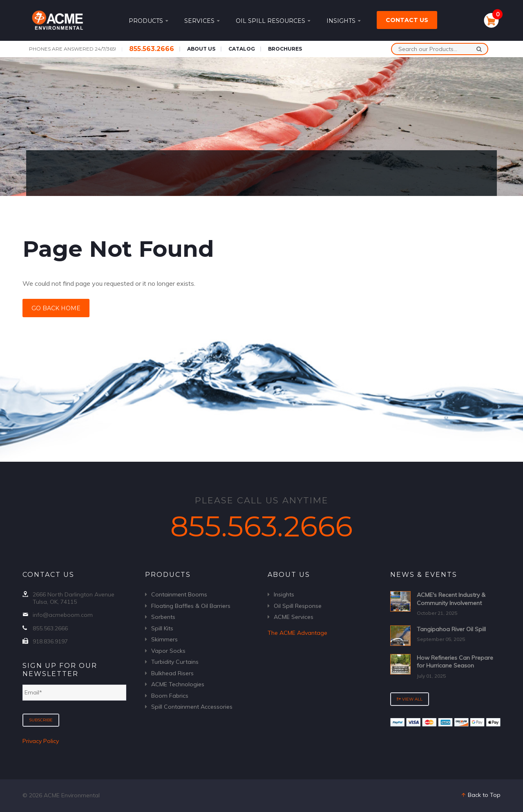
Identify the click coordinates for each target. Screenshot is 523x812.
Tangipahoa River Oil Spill (451, 629)
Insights (343, 21)
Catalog (242, 49)
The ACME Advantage (297, 633)
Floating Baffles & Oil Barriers (191, 606)
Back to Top (481, 795)
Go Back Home (56, 308)
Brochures (285, 49)
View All (410, 699)
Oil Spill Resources (273, 21)
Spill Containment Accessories (192, 707)
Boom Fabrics (170, 696)
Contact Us (407, 20)
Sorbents (163, 617)
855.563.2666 (152, 49)
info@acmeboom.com (63, 615)
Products (148, 21)
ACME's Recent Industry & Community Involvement (451, 599)
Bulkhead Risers (172, 673)
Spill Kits (162, 628)
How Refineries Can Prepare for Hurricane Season (455, 662)
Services (202, 21)
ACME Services (294, 617)
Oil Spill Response (298, 606)
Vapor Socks (168, 651)
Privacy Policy (41, 741)
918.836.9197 (50, 641)
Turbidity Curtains (175, 662)
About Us (201, 49)
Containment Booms (179, 594)
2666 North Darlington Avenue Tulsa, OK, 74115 (74, 598)
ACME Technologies (178, 684)
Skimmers (164, 639)
